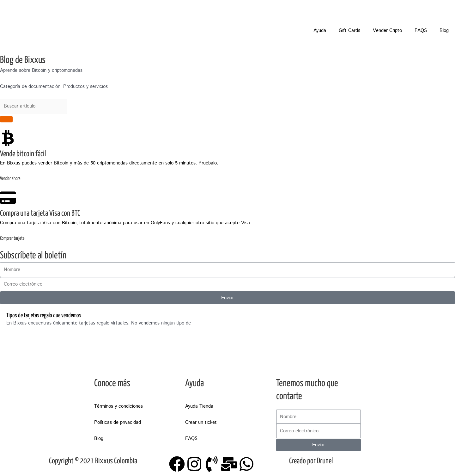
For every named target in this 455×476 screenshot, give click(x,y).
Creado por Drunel (311, 461)
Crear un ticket (201, 422)
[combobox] (33, 106)
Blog (444, 31)
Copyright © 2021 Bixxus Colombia (93, 461)
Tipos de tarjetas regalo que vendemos (44, 315)
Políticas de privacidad (118, 422)
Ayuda (320, 31)
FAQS (421, 31)
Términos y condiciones (118, 406)
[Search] (6, 119)
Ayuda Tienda (199, 406)
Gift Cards (349, 31)
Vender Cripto (387, 31)
